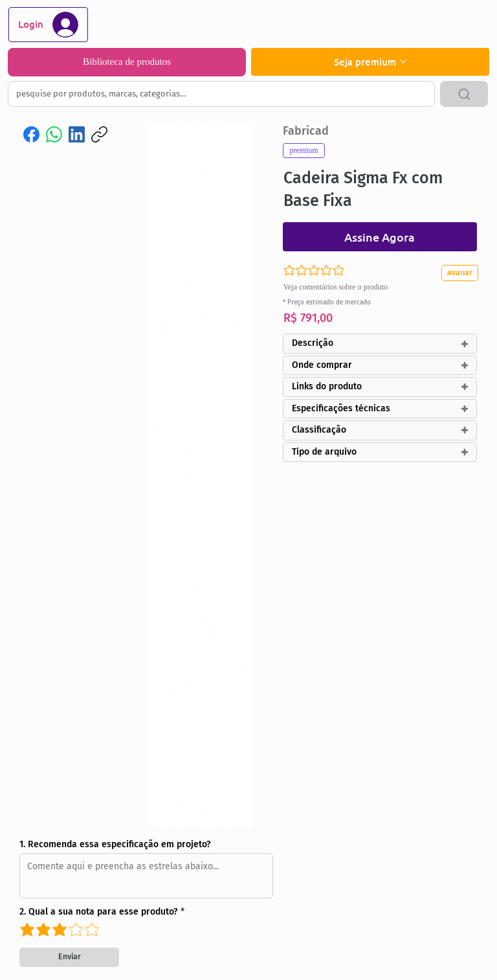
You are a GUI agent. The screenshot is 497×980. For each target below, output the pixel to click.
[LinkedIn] (77, 134)
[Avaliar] (462, 273)
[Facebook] (31, 134)
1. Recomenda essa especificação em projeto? (115, 845)
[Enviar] (69, 957)
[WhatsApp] (54, 134)
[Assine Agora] (380, 237)
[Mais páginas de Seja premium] (403, 62)
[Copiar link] (99, 134)
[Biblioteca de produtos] (127, 62)
